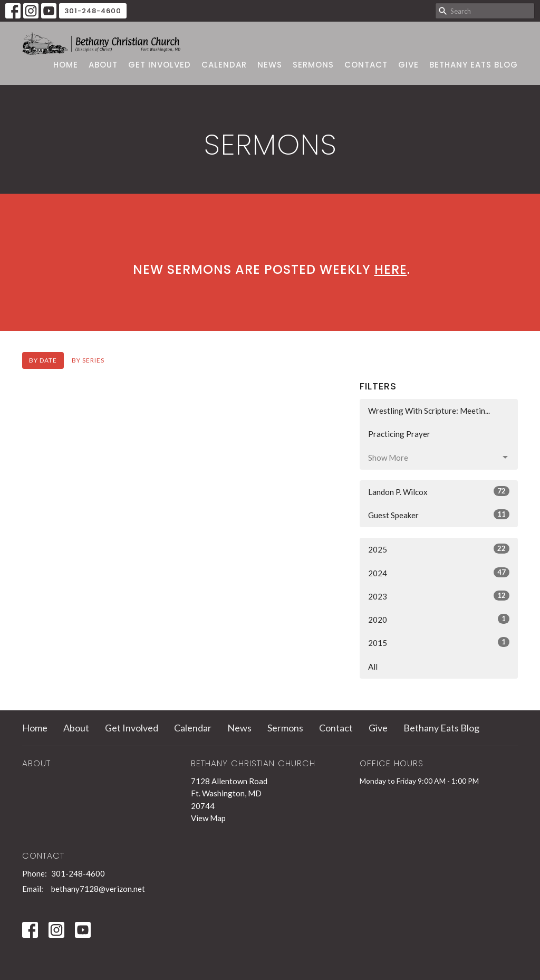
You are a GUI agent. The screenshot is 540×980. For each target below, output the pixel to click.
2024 (439, 573)
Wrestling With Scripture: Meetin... (429, 411)
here (391, 269)
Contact (366, 65)
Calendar (224, 65)
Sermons (313, 65)
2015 (439, 642)
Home (66, 65)
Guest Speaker (439, 515)
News (270, 65)
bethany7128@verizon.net (98, 889)
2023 (439, 596)
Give (408, 65)
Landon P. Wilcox (439, 491)
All (373, 667)
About (103, 65)
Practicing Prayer (399, 434)
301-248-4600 (93, 11)
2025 (439, 549)
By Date (43, 360)
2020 (439, 619)
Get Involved (160, 65)
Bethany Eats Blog (474, 65)
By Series (88, 360)
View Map (208, 818)
